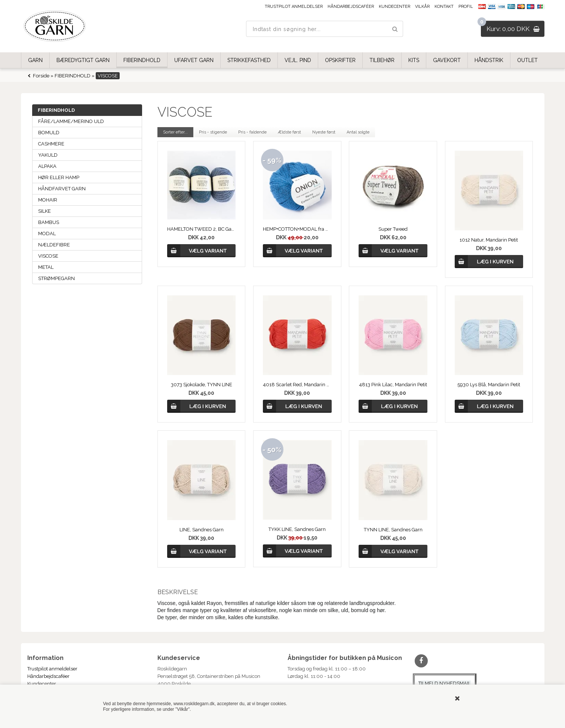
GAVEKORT (447, 60)
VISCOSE (48, 256)
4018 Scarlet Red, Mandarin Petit (297, 385)
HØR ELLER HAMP (59, 177)
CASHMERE (51, 144)
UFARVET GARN (194, 60)
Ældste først (289, 132)
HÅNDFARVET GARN (62, 189)
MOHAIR (48, 200)
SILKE (44, 211)
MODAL (47, 234)
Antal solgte (358, 132)
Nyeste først (324, 132)
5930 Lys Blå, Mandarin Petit (489, 385)
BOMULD (49, 133)
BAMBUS (49, 222)
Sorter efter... (175, 132)
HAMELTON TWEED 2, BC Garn (202, 229)
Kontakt (444, 7)
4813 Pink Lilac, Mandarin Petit (393, 385)
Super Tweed (393, 229)
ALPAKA (47, 166)
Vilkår (422, 7)
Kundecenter (394, 7)
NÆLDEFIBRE (54, 245)
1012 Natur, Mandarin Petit (489, 240)
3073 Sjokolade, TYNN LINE (202, 385)
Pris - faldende (252, 132)
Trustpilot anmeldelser (294, 7)
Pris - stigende (213, 132)
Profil (466, 7)
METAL (46, 267)
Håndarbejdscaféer (351, 7)
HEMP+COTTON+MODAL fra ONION (297, 229)
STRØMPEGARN (56, 278)
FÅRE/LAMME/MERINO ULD (71, 121)
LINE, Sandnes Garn (202, 530)
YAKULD (48, 155)
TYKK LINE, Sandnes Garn (297, 529)
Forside (41, 76)
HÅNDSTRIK (489, 60)
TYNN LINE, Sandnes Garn (393, 530)
